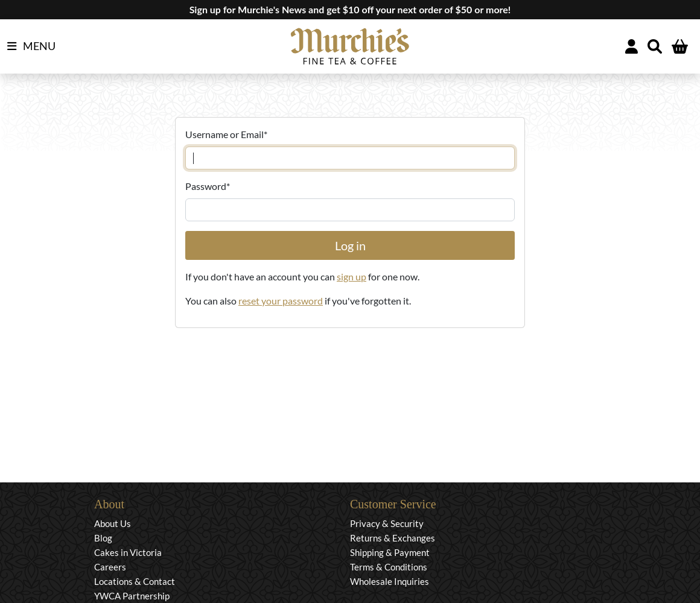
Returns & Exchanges (393, 538)
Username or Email (226, 134)
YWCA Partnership (132, 596)
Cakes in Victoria (128, 552)
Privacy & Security (387, 523)
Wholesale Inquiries (390, 581)
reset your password (281, 301)
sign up (352, 276)
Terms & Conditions (389, 567)
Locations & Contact (135, 581)
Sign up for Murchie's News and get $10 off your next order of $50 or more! (350, 9)
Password (208, 186)
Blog (103, 538)
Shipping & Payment (390, 552)
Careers (110, 567)
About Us (113, 523)
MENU (31, 46)
